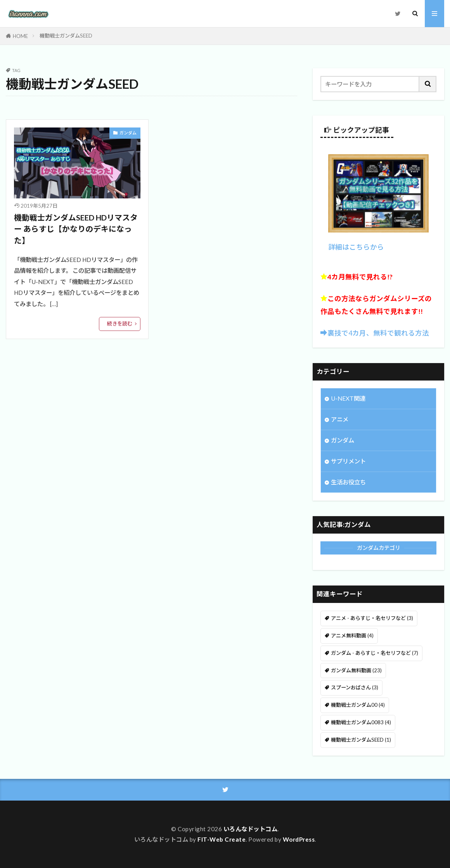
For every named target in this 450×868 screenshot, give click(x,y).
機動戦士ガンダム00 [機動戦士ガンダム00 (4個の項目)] (358, 705)
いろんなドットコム (251, 829)
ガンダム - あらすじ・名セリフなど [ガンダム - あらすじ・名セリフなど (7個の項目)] (375, 653)
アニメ (340, 419)
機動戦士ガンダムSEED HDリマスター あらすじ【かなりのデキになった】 (76, 229)
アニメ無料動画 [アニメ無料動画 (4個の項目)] (352, 635)
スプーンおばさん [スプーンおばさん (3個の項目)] (355, 687)
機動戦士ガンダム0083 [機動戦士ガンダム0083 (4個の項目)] (361, 722)
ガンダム (128, 133)
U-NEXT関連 (348, 398)
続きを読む (120, 324)
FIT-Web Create (222, 839)
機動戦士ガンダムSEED (66, 36)
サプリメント (348, 461)
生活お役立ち (348, 482)
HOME (20, 36)
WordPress (299, 839)
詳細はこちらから (356, 247)
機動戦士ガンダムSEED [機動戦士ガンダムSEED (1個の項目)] (361, 740)
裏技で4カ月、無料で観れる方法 (378, 333)
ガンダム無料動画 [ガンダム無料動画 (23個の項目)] (356, 670)
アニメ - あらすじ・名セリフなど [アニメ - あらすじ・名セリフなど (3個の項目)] (372, 618)
